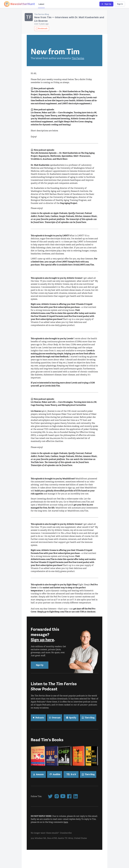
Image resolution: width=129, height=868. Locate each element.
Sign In (120, 4)
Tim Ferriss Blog (42, 14)
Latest (41, 4)
